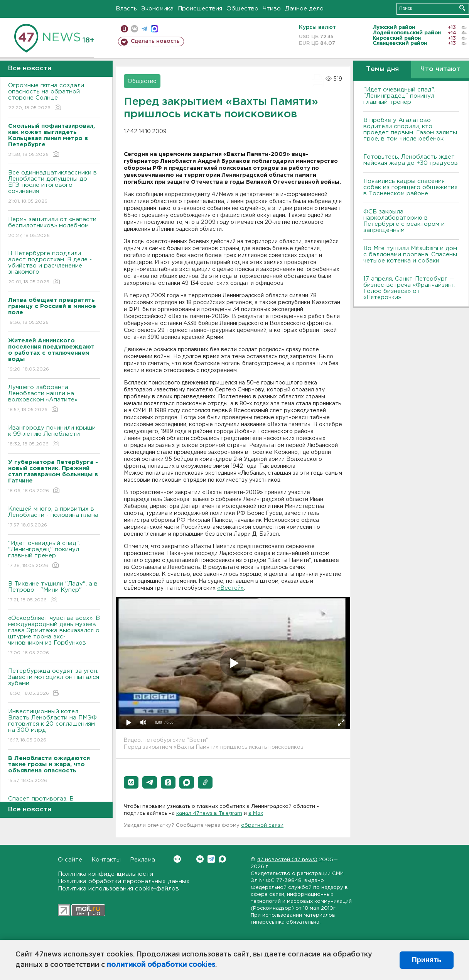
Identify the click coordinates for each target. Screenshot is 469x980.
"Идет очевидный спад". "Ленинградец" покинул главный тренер (54, 555)
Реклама (143, 860)
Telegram (211, 859)
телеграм (144, 29)
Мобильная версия (124, 29)
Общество (242, 9)
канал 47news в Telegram (209, 813)
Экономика (157, 9)
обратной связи (262, 825)
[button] (131, 782)
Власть (126, 9)
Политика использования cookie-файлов (118, 889)
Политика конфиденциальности (105, 874)
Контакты (106, 860)
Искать (462, 8)
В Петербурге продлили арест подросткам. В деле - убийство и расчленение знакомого (54, 268)
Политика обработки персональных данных (124, 881)
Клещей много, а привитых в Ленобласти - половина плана (54, 517)
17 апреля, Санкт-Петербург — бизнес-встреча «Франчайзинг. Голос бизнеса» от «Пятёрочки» (409, 288)
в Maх (256, 813)
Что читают (440, 69)
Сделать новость (155, 41)
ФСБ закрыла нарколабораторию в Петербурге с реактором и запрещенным (404, 221)
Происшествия (200, 9)
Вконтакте (177, 859)
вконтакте (134, 29)
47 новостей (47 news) (287, 860)
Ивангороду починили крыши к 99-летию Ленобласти (54, 436)
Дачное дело (304, 9)
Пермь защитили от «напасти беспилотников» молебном (54, 228)
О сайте (70, 860)
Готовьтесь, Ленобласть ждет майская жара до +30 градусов (411, 160)
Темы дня (382, 69)
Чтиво (272, 9)
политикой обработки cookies (161, 965)
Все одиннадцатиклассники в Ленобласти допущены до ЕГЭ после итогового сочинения (54, 187)
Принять (427, 960)
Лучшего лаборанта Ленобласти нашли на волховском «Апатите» (54, 399)
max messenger (154, 29)
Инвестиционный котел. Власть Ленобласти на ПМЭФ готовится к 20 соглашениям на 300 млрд (54, 726)
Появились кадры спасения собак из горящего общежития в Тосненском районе (410, 187)
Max (222, 859)
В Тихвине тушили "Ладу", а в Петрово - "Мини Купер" (54, 592)
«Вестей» (230, 588)
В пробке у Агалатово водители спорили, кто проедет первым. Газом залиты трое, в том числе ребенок (410, 129)
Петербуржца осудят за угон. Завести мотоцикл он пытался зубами (54, 683)
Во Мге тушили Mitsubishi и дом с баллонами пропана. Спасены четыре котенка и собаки (410, 255)
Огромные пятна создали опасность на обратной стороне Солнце (54, 97)
